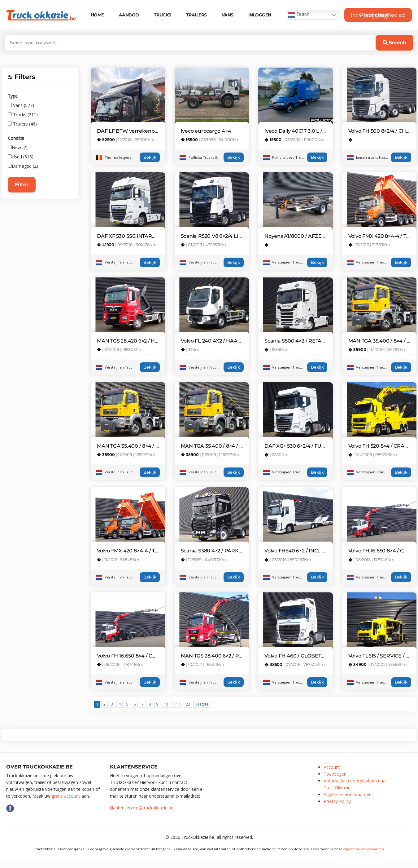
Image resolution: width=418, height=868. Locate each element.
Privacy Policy (337, 801)
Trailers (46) (22, 124)
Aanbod (129, 15)
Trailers (196, 15)
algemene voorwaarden (364, 849)
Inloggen (260, 15)
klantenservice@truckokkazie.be (142, 808)
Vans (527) (21, 105)
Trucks (163, 15)
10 (166, 704)
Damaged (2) (23, 166)
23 (188, 704)
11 (176, 704)
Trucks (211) (23, 115)
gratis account (66, 796)
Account (332, 767)
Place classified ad (378, 15)
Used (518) (21, 157)
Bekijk (150, 157)
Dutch (298, 15)
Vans (228, 15)
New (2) (18, 147)
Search (394, 43)
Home (97, 15)
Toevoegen (335, 774)
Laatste (202, 704)
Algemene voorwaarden (348, 794)
